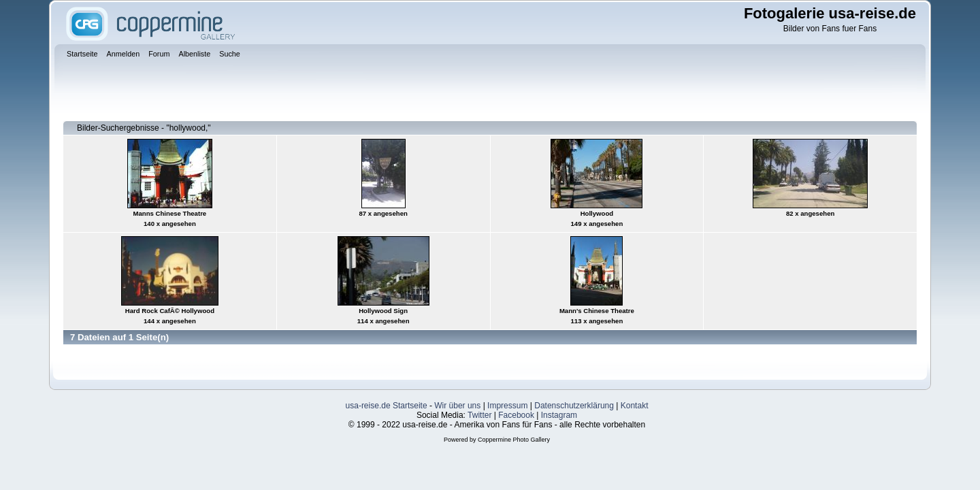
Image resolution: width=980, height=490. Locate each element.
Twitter (479, 415)
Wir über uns (457, 406)
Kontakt (635, 406)
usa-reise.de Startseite (387, 406)
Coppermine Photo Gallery (514, 440)
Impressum (507, 406)
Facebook (516, 415)
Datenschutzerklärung (574, 406)
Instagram (559, 415)
